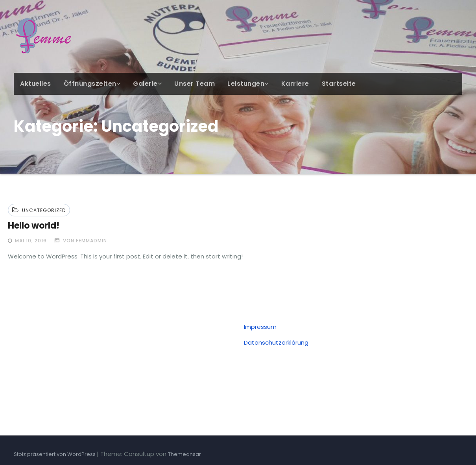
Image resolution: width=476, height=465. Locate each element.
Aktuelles (36, 84)
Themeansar (184, 454)
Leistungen (248, 84)
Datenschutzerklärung (276, 342)
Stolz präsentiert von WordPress (55, 454)
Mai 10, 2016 (30, 241)
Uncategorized (44, 210)
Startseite (339, 84)
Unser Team (195, 84)
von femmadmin (80, 241)
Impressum (260, 327)
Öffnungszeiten (92, 84)
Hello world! (34, 226)
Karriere (295, 84)
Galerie (147, 84)
